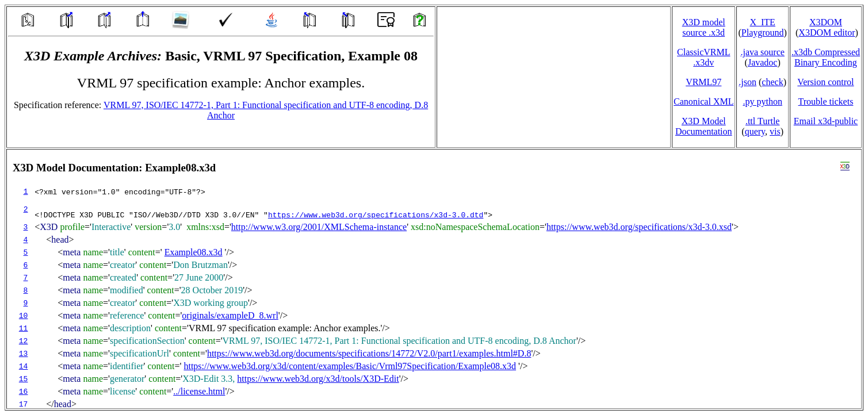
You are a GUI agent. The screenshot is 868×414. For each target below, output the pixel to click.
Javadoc (763, 62)
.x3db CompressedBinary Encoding (826, 57)
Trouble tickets (826, 101)
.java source (762, 52)
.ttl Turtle (763, 121)
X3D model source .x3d (704, 27)
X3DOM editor (827, 32)
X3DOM (826, 22)
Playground (763, 32)
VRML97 (703, 82)
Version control (825, 82)
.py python (762, 101)
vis (775, 131)
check (772, 82)
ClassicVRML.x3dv (703, 57)
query (755, 131)
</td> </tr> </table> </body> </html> (434, 279)
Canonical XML (703, 101)
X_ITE (762, 22)
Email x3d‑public (826, 121)
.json (747, 82)
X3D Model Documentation (704, 126)
